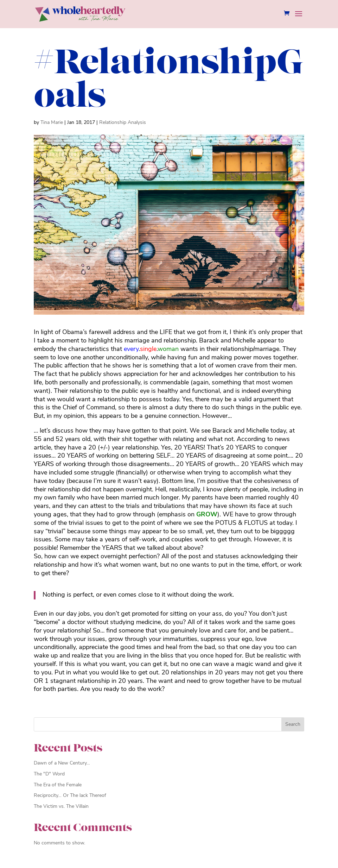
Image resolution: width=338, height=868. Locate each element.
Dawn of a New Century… (62, 763)
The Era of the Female (58, 785)
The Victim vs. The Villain (61, 807)
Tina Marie (52, 123)
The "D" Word (49, 774)
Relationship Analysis (123, 123)
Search (293, 725)
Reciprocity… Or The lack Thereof (70, 796)
